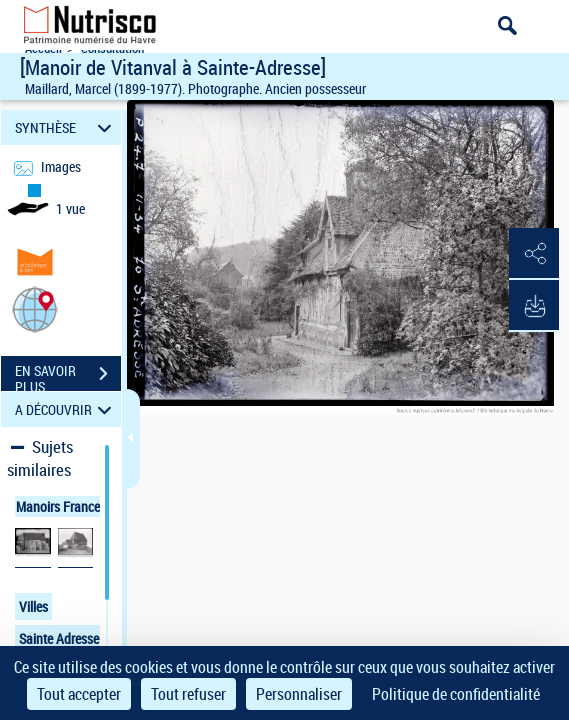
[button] (35, 308)
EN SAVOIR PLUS (68, 376)
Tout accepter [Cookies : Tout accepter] (79, 694)
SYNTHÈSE (66, 127)
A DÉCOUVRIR (66, 409)
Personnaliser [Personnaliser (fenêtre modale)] (299, 694)
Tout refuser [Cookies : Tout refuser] (188, 694)
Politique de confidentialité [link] (456, 694)
